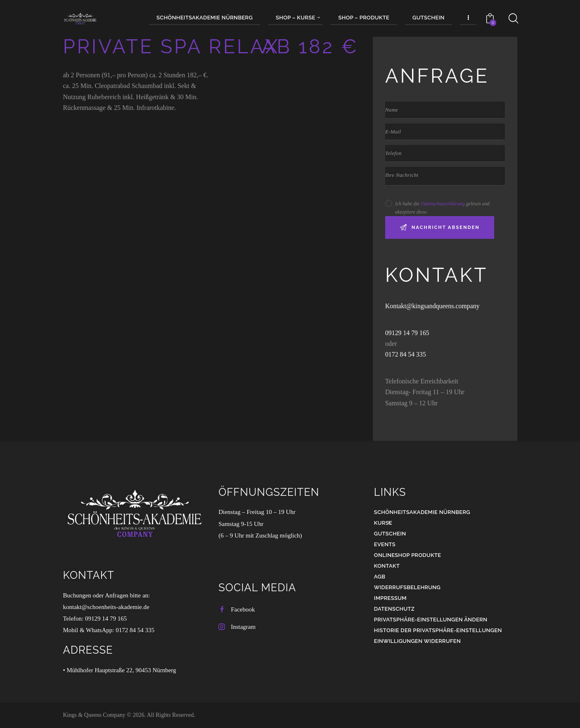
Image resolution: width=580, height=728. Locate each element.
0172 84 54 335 (406, 354)
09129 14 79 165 (408, 333)
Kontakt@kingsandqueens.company (433, 306)
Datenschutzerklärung (443, 204)
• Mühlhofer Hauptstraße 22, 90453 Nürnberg (120, 670)
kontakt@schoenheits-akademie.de (106, 607)
